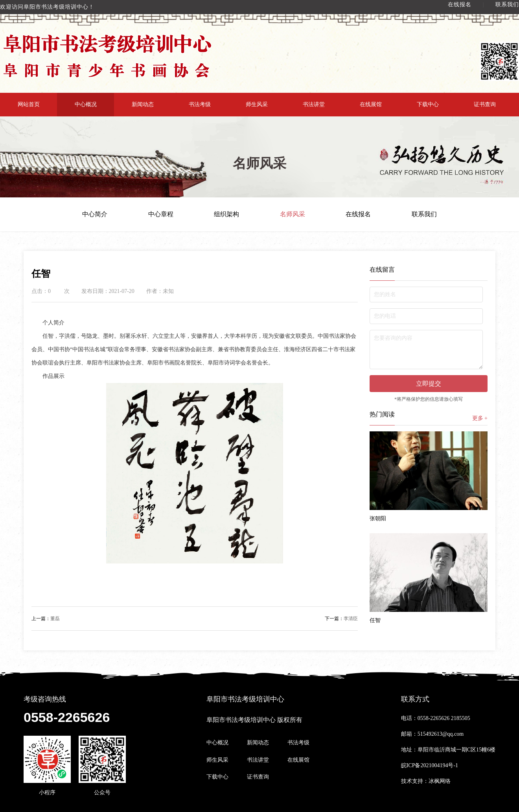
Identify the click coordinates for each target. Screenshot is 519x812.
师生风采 (257, 104)
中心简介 (95, 214)
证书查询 (485, 104)
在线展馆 (371, 104)
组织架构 (226, 214)
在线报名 (460, 5)
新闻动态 (143, 104)
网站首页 (29, 104)
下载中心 (428, 104)
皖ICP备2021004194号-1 (430, 765)
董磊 (46, 619)
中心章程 (161, 214)
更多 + (480, 418)
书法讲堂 (314, 104)
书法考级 (200, 104)
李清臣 (341, 619)
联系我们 (507, 5)
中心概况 (86, 104)
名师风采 (293, 214)
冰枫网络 (440, 781)
